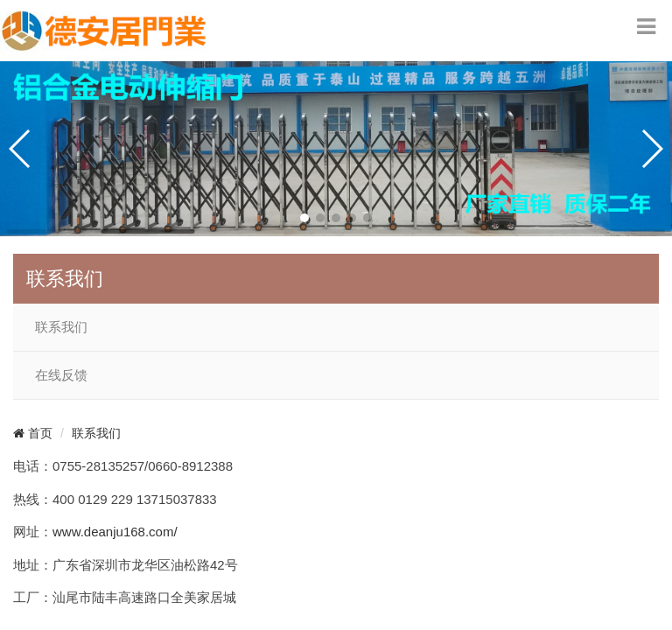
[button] (304, 218)
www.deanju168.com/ (115, 532)
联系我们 (61, 327)
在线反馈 (61, 375)
